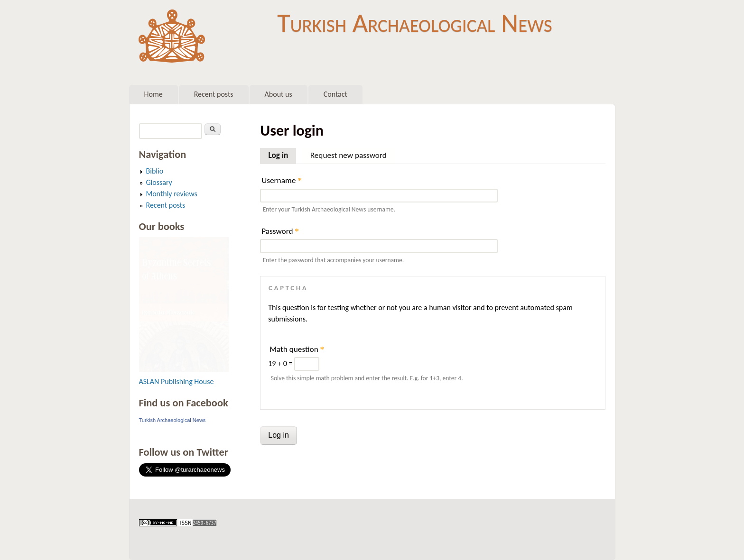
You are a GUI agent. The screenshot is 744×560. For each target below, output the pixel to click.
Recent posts (214, 94)
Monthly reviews (172, 194)
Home (153, 94)
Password (280, 231)
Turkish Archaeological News (414, 23)
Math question (297, 349)
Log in (282, 154)
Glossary (159, 182)
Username (281, 180)
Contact (335, 94)
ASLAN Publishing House (177, 381)
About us (279, 94)
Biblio (155, 171)
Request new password (349, 155)
